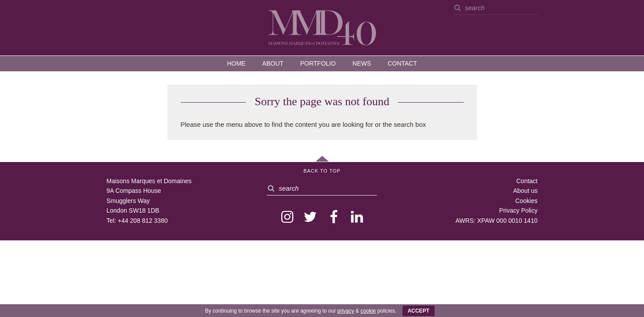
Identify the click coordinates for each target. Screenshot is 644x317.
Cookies (527, 201)
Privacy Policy (518, 210)
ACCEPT (419, 311)
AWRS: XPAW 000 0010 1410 (496, 221)
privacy (346, 311)
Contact (402, 63)
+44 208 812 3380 (143, 221)
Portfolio (318, 63)
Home (236, 63)
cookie (368, 311)
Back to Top (322, 171)
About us (525, 191)
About (273, 63)
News (362, 63)
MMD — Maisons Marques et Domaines (322, 27)
